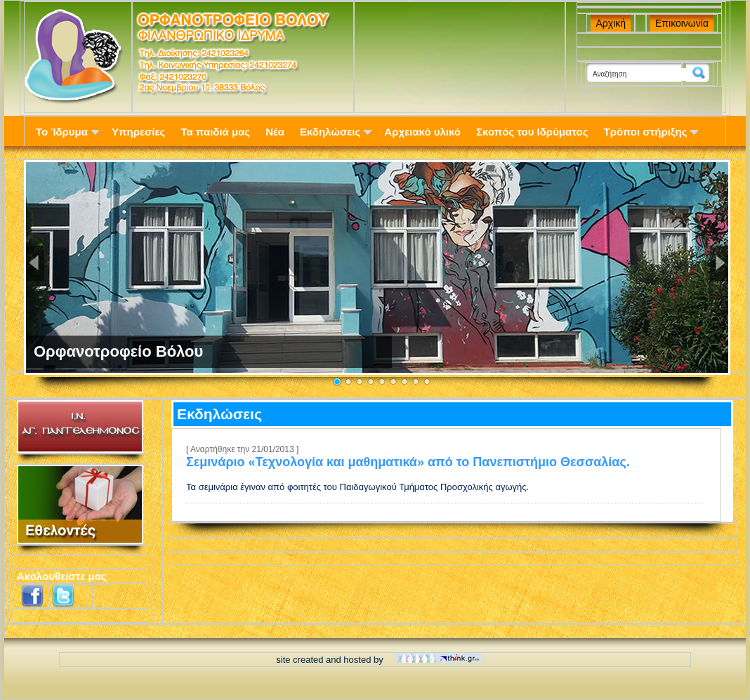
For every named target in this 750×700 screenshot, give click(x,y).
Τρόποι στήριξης (651, 132)
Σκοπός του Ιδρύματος (532, 132)
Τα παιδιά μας (215, 132)
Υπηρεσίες (138, 132)
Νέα (275, 132)
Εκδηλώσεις (336, 132)
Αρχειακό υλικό (422, 132)
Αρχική (611, 23)
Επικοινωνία (682, 23)
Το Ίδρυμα (67, 132)
